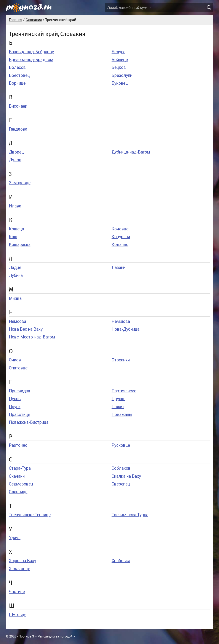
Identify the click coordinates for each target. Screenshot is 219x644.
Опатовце (18, 368)
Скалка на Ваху (126, 476)
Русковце (121, 445)
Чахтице (17, 592)
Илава (15, 206)
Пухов (15, 399)
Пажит (118, 407)
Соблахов (121, 468)
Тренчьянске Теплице (30, 515)
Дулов (15, 160)
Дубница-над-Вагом (131, 152)
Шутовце (18, 615)
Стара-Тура (20, 468)
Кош (13, 237)
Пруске (118, 399)
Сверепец (121, 484)
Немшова (121, 321)
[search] (209, 8)
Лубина (16, 276)
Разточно (18, 445)
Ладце (15, 268)
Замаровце (20, 183)
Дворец (16, 152)
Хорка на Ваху (22, 561)
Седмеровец (21, 484)
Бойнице (120, 60)
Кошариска (20, 245)
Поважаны (122, 415)
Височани (18, 106)
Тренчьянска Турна (130, 515)
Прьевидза (19, 391)
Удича (15, 538)
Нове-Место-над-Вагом (32, 337)
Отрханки (121, 360)
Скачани (17, 476)
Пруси (15, 407)
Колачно (120, 245)
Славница (18, 492)
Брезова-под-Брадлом (31, 60)
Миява (15, 299)
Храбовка (121, 561)
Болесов (17, 67)
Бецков (119, 67)
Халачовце (19, 569)
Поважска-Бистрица (29, 422)
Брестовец (19, 75)
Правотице (19, 415)
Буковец (120, 83)
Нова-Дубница (125, 329)
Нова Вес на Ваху (26, 329)
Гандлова (18, 129)
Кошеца (16, 229)
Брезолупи (122, 75)
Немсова (18, 321)
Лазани (118, 268)
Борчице (17, 83)
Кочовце (120, 229)
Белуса (118, 52)
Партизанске (124, 391)
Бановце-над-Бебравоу (31, 52)
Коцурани (121, 237)
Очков (15, 360)
